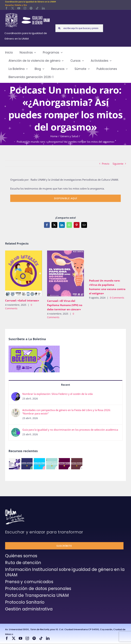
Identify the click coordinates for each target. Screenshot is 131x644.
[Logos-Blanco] (27, 14)
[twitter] (13, 8)
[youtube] (19, 8)
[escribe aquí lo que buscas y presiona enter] (79, 28)
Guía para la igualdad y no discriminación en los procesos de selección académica (70, 430)
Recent (66, 385)
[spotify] (31, 8)
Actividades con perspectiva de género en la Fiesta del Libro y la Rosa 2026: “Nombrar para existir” (67, 412)
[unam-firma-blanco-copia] (15, 510)
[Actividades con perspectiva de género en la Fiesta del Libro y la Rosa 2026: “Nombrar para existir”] (16, 411)
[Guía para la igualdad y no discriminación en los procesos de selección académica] (16, 431)
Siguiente (118, 164)
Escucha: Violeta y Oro (16, 5)
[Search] (59, 28)
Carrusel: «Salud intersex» (22, 300)
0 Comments (117, 298)
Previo (106, 164)
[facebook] (6, 8)
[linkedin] (43, 8)
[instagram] (25, 8)
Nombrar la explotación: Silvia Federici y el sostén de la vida (57, 394)
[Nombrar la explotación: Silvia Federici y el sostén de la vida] (16, 395)
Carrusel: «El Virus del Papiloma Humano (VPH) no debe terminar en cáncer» (65, 305)
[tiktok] (37, 8)
